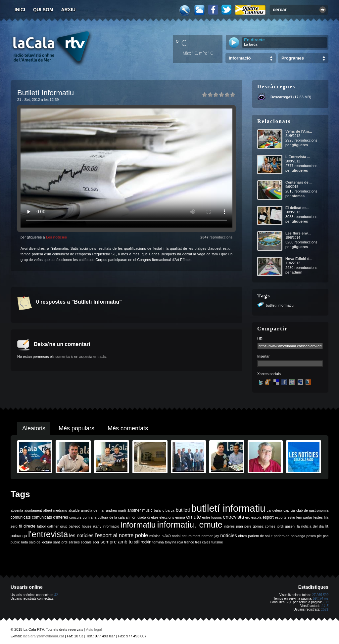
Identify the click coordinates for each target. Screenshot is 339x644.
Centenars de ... (299, 182)
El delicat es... (297, 208)
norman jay (210, 536)
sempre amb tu (117, 542)
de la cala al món (123, 517)
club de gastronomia (312, 510)
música (155, 536)
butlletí (183, 510)
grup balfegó (70, 526)
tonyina (158, 542)
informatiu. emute (190, 525)
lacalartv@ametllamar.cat (43, 636)
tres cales (203, 542)
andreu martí (116, 510)
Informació (240, 58)
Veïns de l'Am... (299, 131)
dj (149, 517)
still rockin (143, 542)
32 (56, 595)
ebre (155, 517)
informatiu (138, 525)
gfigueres (300, 145)
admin (297, 272)
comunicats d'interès (50, 517)
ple (319, 536)
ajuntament (33, 510)
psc (326, 536)
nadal (176, 536)
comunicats (21, 517)
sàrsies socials (80, 542)
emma (180, 517)
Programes (293, 58)
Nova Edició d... (299, 259)
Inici (20, 10)
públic (15, 542)
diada (142, 517)
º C (181, 43)
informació (111, 526)
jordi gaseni (286, 526)
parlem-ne (282, 536)
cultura (103, 517)
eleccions (167, 517)
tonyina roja (174, 542)
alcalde (74, 510)
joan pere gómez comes (256, 526)
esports (281, 517)
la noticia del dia (310, 526)
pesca (311, 536)
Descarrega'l (281, 97)
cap (286, 510)
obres (242, 536)
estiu (291, 517)
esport (268, 517)
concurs (75, 517)
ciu (293, 510)
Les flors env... (298, 233)
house (87, 526)
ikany (97, 526)
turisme (217, 542)
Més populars (76, 428)
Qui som (43, 10)
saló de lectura (41, 542)
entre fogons (212, 517)
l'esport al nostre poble (121, 535)
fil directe (27, 526)
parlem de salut (260, 536)
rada (24, 542)
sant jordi (60, 542)
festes (318, 517)
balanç (159, 510)
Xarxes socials (269, 374)
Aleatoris (34, 428)
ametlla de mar (93, 510)
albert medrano (55, 510)
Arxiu (69, 10)
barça (170, 510)
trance (189, 542)
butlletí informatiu (280, 305)
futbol (41, 526)
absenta (17, 510)
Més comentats (128, 428)
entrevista (234, 517)
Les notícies (56, 237)
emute (194, 517)
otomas (298, 196)
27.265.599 (320, 595)
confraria (90, 517)
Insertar (263, 356)
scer (96, 542)
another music (140, 510)
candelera (275, 510)
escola (256, 517)
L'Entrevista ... (298, 157)
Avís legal (94, 629)
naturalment (191, 536)
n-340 (166, 536)
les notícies (81, 536)
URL (261, 339)
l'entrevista (48, 534)
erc (248, 517)
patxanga (298, 536)
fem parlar (304, 517)
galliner (53, 526)
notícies (229, 536)
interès (229, 526)
